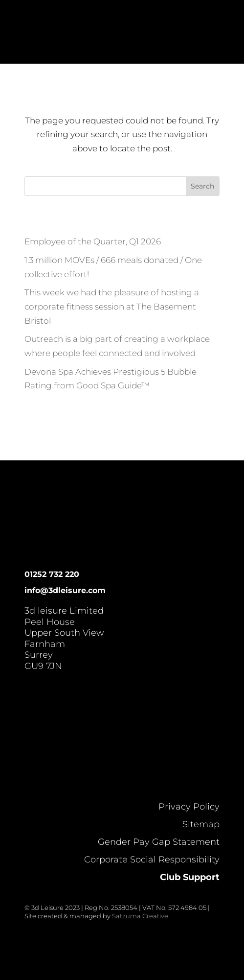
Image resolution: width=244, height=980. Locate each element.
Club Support (190, 877)
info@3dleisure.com (65, 590)
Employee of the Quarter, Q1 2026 (93, 241)
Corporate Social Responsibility (152, 860)
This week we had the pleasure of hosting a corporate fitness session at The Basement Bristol (112, 307)
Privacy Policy (189, 807)
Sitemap (201, 824)
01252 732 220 (52, 574)
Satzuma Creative (140, 916)
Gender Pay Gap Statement (159, 842)
